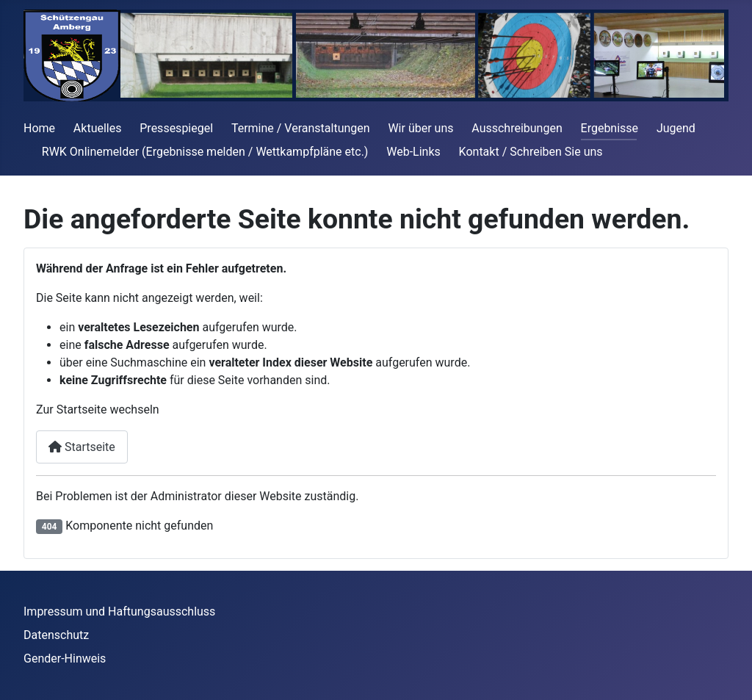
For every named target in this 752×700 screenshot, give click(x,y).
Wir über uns (420, 128)
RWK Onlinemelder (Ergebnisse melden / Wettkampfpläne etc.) (205, 152)
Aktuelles (98, 128)
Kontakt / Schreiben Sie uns (531, 152)
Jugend (676, 128)
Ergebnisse (610, 128)
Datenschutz (56, 635)
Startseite (82, 447)
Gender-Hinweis (65, 658)
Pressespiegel (176, 128)
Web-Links (413, 152)
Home (39, 128)
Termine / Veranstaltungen (301, 128)
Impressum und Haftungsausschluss (119, 611)
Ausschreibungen (517, 128)
